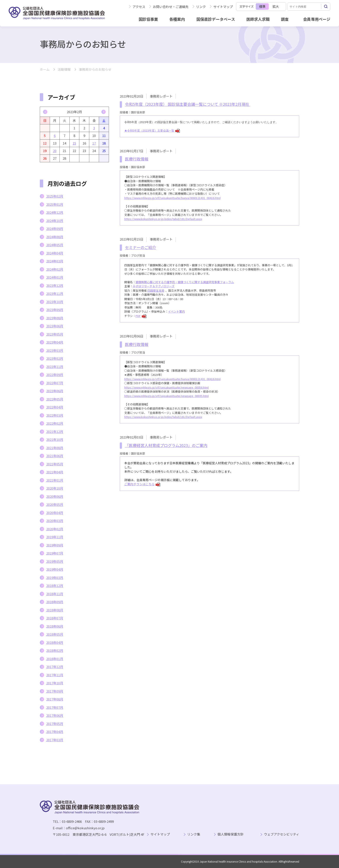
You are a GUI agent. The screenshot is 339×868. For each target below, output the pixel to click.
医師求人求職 (258, 19)
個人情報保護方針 (230, 834)
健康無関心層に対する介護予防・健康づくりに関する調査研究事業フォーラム (185, 282)
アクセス (139, 7)
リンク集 (194, 834)
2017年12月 (55, 667)
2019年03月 (55, 578)
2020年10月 (55, 488)
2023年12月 (55, 285)
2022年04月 (55, 407)
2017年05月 (55, 724)
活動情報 (64, 70)
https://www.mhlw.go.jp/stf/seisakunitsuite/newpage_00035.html (166, 396)
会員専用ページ (317, 19)
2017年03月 (55, 740)
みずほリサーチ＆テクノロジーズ (154, 286)
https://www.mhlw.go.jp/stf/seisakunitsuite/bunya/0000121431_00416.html (172, 198)
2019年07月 (55, 553)
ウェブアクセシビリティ (282, 834)
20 (55, 151)
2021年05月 (55, 464)
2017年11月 (55, 675)
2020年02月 (55, 529)
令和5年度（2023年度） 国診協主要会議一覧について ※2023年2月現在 (188, 104)
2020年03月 (55, 521)
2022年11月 (55, 367)
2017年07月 (55, 707)
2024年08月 (55, 237)
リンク (201, 7)
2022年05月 (55, 399)
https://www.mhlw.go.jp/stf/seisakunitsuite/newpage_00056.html (166, 387)
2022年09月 (55, 375)
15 (74, 143)
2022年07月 (55, 383)
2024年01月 (55, 277)
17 (94, 143)
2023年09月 (55, 310)
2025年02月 (55, 196)
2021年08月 (55, 448)
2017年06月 (55, 715)
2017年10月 (55, 683)
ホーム (45, 70)
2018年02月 (55, 650)
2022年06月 (55, 391)
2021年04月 (55, 472)
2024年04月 (55, 253)
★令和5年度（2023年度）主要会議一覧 (152, 131)
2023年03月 (55, 350)
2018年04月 (55, 642)
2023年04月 (55, 342)
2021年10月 (55, 440)
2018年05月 (55, 634)
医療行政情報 (137, 159)
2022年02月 (55, 423)
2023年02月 (55, 358)
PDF (141, 316)
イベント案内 (176, 311)
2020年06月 (55, 496)
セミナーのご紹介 (141, 247)
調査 (285, 19)
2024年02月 (55, 269)
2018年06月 (55, 626)
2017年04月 (55, 732)
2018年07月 (55, 618)
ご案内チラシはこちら (142, 484)
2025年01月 (55, 204)
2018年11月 (55, 594)
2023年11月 (55, 293)
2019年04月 (55, 569)
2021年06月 (55, 456)
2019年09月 (55, 545)
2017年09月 (55, 691)
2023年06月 (55, 326)
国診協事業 (148, 19)
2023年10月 (55, 302)
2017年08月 (55, 699)
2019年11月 (55, 537)
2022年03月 (55, 415)
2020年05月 (55, 504)
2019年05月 (55, 561)
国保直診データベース (216, 19)
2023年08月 (55, 318)
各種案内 (177, 19)
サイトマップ (223, 7)
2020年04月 (55, 513)
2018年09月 (55, 602)
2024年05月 (55, 245)
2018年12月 (55, 586)
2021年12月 (55, 432)
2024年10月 (55, 221)
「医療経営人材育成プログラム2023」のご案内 (166, 445)
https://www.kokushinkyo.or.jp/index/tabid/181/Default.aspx (163, 219)
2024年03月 (55, 261)
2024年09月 (55, 229)
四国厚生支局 (156, 290)
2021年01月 (55, 480)
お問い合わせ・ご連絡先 (171, 7)
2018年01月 (55, 659)
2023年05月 (55, 334)
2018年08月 (55, 610)
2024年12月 (55, 212)
